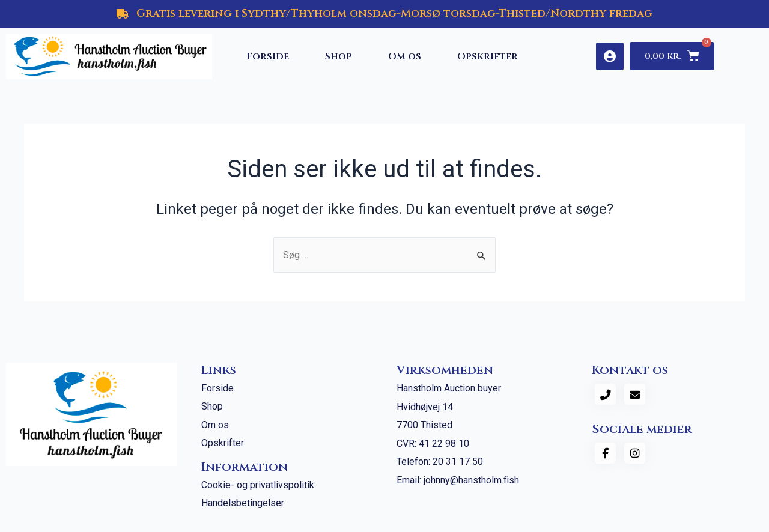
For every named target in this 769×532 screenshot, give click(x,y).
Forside (268, 56)
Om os (405, 56)
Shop (339, 56)
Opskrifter (488, 56)
